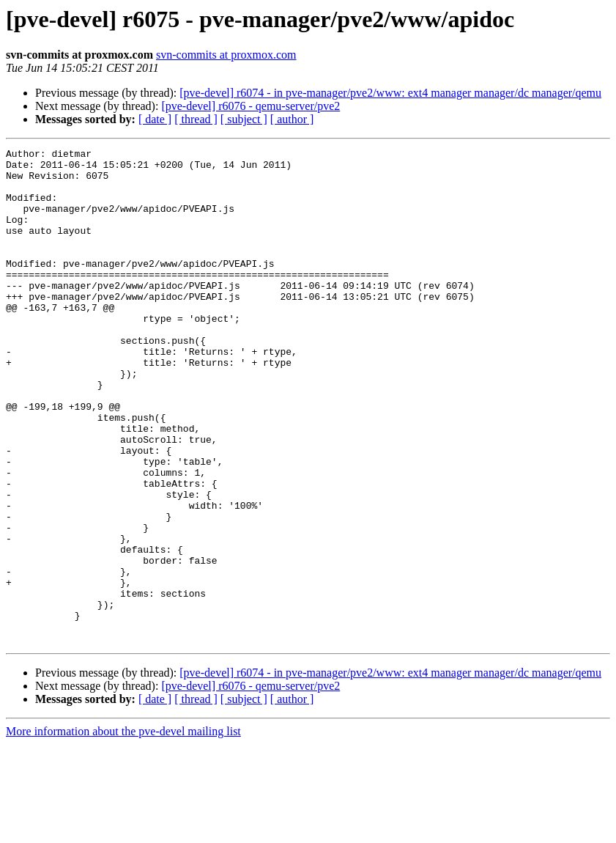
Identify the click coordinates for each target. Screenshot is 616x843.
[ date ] (155, 119)
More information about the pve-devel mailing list (123, 830)
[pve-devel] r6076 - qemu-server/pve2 (251, 106)
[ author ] (292, 119)
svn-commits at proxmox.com (226, 55)
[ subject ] (244, 119)
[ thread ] (196, 119)
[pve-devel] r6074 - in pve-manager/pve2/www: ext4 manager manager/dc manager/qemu (390, 93)
